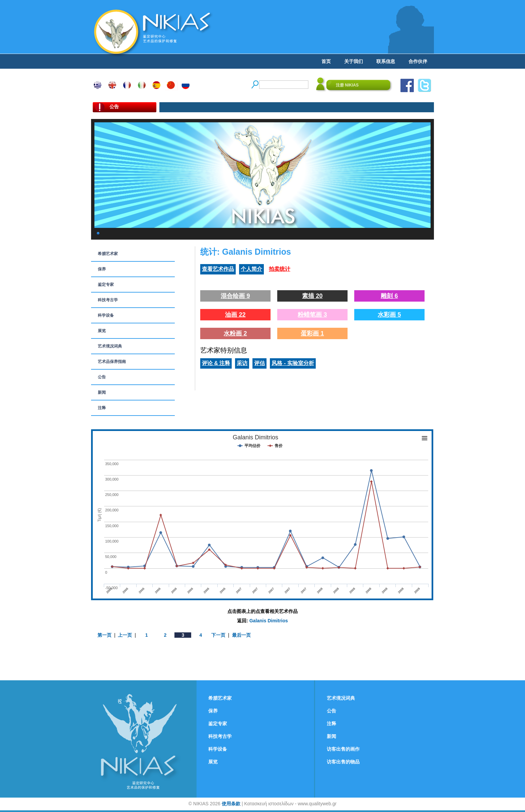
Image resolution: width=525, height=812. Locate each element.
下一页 (218, 635)
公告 (102, 377)
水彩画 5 (389, 315)
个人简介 (251, 269)
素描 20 (312, 296)
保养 (102, 269)
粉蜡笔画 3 (312, 315)
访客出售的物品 (343, 762)
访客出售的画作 (343, 749)
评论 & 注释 (216, 363)
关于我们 (354, 61)
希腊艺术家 (108, 254)
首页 (326, 61)
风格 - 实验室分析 (293, 363)
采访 (242, 363)
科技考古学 (108, 300)
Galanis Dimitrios (269, 621)
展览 (102, 331)
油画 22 (235, 315)
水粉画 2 (235, 333)
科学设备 (106, 315)
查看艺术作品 (218, 269)
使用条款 (231, 804)
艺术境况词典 (110, 346)
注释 (102, 408)
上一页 (125, 635)
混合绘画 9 (235, 296)
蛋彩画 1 (312, 333)
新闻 (102, 392)
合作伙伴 (418, 61)
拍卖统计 (280, 269)
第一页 (104, 635)
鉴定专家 (106, 285)
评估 (259, 363)
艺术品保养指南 (112, 362)
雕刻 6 (389, 296)
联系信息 (386, 61)
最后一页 (241, 635)
